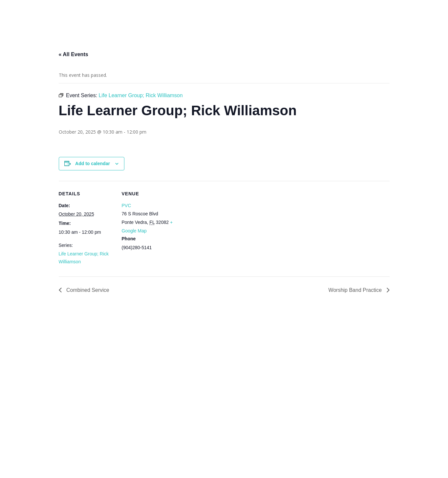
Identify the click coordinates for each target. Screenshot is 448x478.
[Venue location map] (219, 226)
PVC (127, 206)
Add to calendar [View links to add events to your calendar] (93, 163)
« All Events (74, 54)
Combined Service (87, 290)
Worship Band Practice (356, 290)
